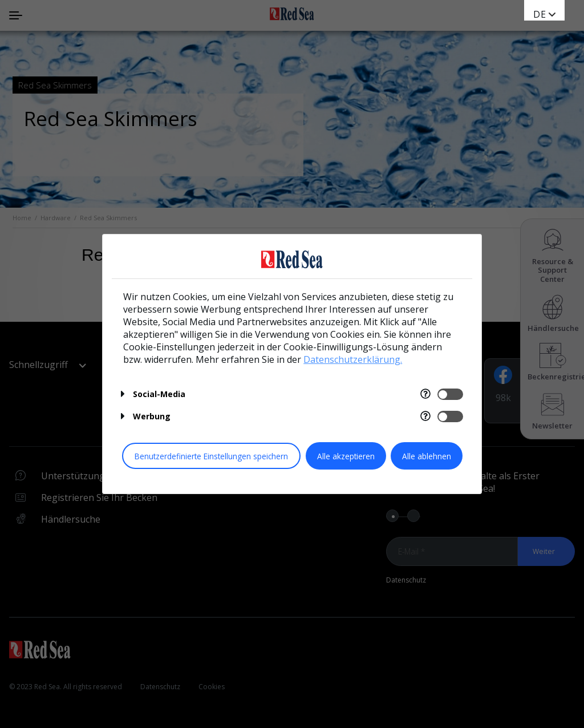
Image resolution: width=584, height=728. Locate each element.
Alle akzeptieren (346, 456)
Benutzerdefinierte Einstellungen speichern (211, 456)
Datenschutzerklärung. (353, 359)
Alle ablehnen (427, 456)
